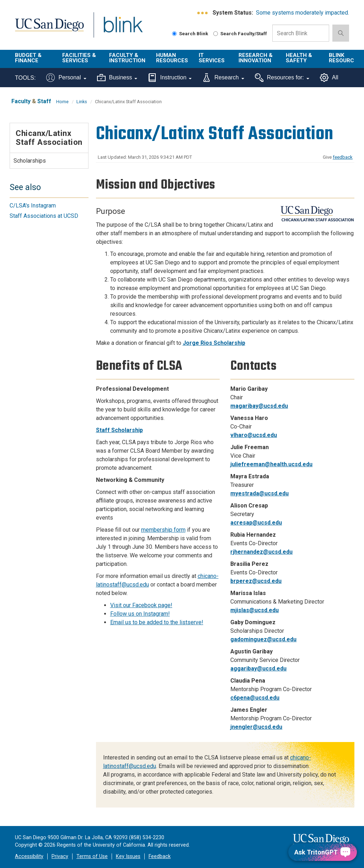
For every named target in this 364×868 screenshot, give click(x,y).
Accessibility (29, 856)
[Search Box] (301, 33)
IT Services (212, 58)
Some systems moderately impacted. (303, 13)
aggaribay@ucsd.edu (258, 669)
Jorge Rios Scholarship (214, 343)
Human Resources (172, 58)
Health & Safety (299, 58)
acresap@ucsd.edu (256, 523)
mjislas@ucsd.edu (255, 610)
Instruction (170, 78)
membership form (163, 530)
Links (82, 102)
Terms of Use (92, 856)
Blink (116, 29)
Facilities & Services (79, 58)
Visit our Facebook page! (141, 605)
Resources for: (282, 78)
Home (62, 102)
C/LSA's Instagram (33, 206)
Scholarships (30, 161)
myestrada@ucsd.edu (259, 493)
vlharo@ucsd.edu (254, 435)
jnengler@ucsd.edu (256, 727)
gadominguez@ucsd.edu (263, 639)
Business (117, 78)
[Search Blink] (174, 34)
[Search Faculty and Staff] (216, 34)
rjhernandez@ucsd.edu (261, 552)
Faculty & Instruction (127, 58)
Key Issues (128, 856)
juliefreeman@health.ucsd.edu (271, 464)
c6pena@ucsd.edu (255, 698)
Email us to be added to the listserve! (157, 622)
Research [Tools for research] (223, 78)
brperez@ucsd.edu (256, 581)
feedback (343, 157)
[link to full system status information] (203, 13)
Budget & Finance (28, 58)
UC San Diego (47, 29)
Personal (66, 78)
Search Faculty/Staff (240, 33)
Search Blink (190, 33)
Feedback (160, 856)
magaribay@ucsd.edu (259, 406)
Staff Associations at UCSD (44, 216)
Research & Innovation (256, 58)
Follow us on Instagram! (140, 614)
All (329, 78)
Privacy (60, 856)
